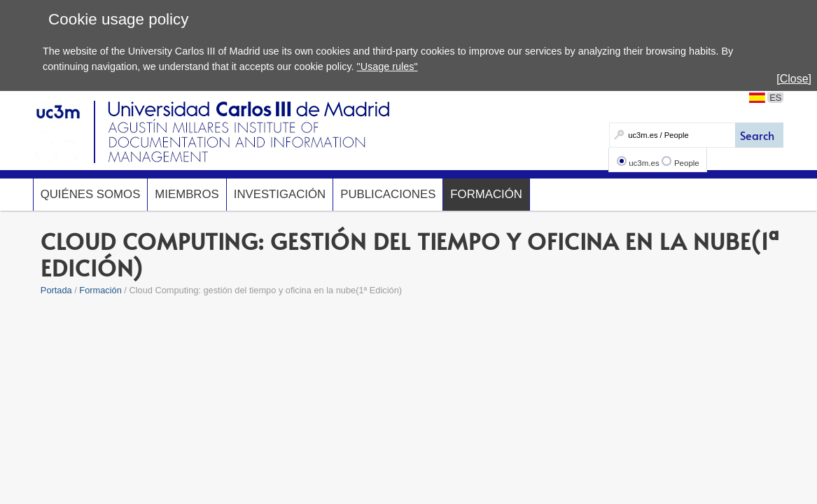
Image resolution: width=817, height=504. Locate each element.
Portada (56, 290)
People (687, 163)
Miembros (187, 194)
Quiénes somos (91, 194)
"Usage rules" (387, 66)
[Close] (794, 79)
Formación (486, 194)
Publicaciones (388, 194)
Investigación (280, 194)
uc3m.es (644, 163)
